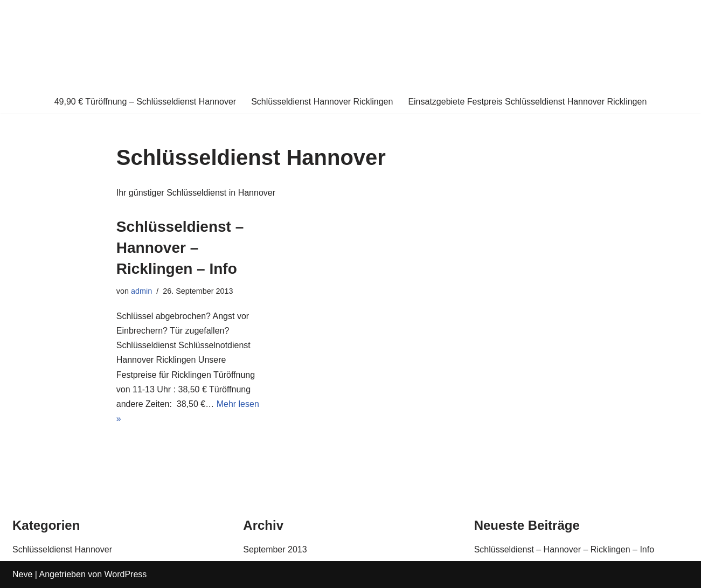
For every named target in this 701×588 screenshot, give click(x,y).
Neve (22, 574)
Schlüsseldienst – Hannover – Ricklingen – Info (180, 248)
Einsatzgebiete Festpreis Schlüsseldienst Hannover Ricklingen (527, 102)
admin (141, 291)
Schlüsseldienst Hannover (62, 549)
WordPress (126, 574)
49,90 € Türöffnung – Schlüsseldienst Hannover (145, 102)
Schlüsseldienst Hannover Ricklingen (322, 102)
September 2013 (275, 549)
